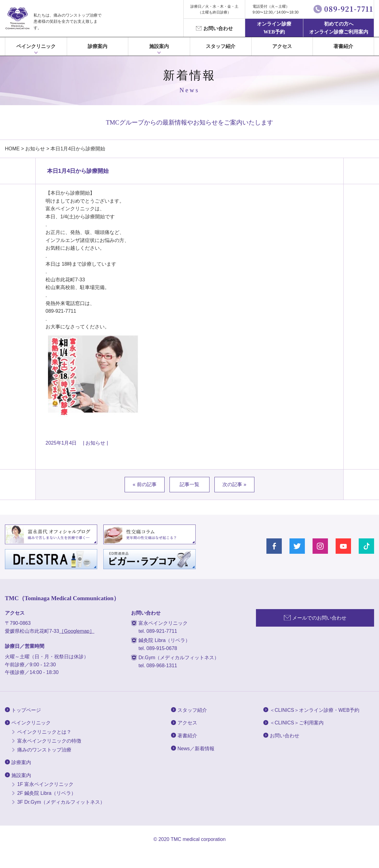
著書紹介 (343, 46)
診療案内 (98, 46)
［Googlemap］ (77, 631)
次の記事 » (234, 484)
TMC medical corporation (198, 839)
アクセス (282, 46)
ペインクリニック (36, 46)
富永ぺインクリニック (17, 18)
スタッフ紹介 (221, 46)
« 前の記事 (144, 484)
